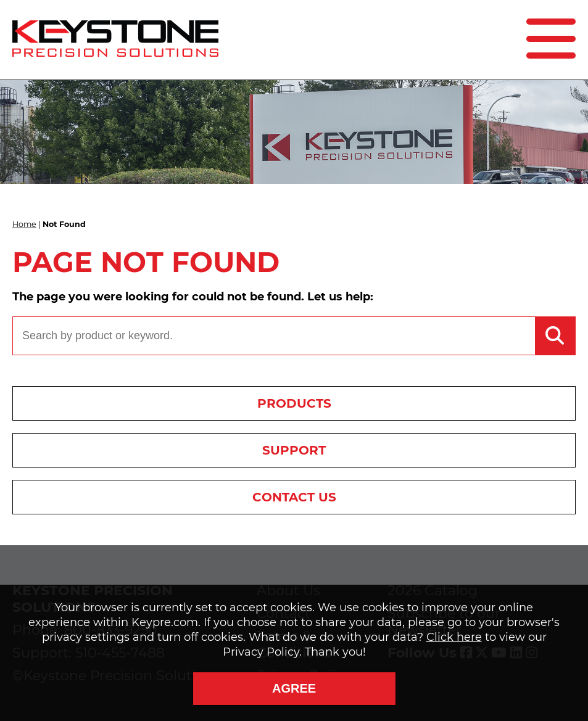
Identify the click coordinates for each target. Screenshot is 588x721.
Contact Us (294, 497)
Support (294, 450)
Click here (454, 637)
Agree (294, 688)
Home (24, 224)
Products (294, 403)
